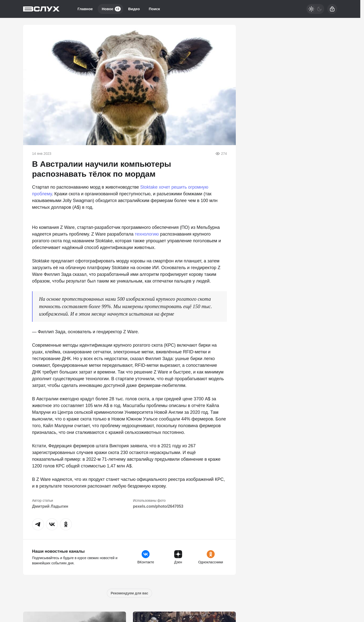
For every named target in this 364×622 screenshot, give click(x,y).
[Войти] (332, 9)
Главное (85, 9)
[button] (38, 524)
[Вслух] (41, 9)
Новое (111, 9)
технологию (147, 234)
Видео (134, 9)
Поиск (154, 9)
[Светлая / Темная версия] (315, 9)
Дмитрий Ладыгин (50, 506)
